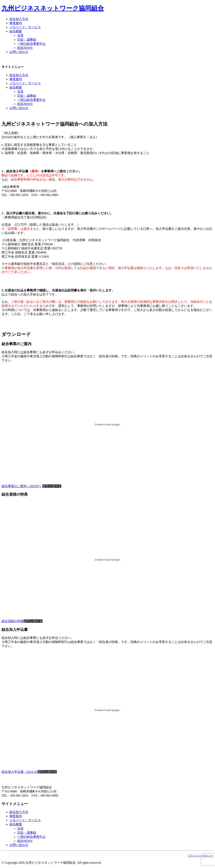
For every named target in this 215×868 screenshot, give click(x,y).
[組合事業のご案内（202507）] (107, 425)
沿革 (20, 35)
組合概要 (16, 31)
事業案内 (16, 23)
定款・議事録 (27, 40)
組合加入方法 (19, 19)
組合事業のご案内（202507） (22, 486)
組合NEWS (25, 48)
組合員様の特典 (13, 621)
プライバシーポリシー (201, 856)
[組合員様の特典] (107, 560)
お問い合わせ (19, 52)
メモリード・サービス (25, 27)
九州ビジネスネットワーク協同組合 (53, 8)
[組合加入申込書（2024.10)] (107, 710)
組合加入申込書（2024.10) (20, 772)
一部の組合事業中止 (31, 44)
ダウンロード (52, 486)
